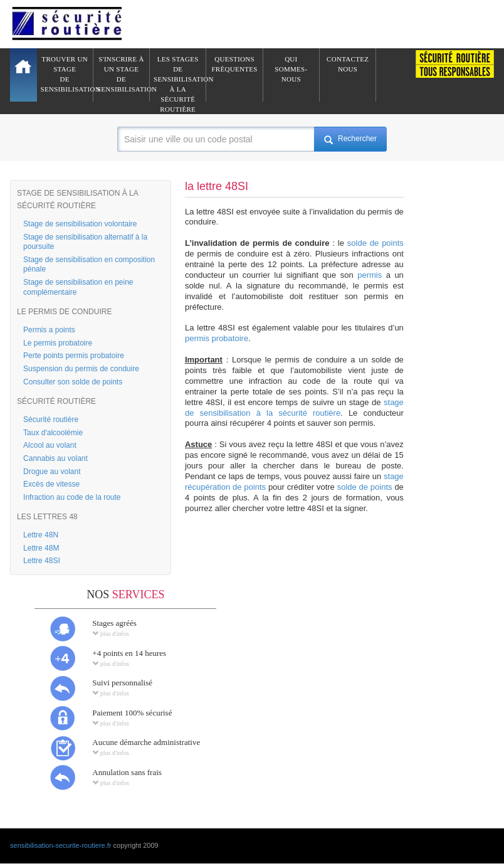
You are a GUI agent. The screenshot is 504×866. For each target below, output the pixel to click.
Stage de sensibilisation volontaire (80, 224)
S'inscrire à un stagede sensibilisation (123, 74)
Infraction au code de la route (72, 497)
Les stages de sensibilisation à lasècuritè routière (180, 78)
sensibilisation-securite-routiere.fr (60, 845)
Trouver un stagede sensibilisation (67, 74)
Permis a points (49, 330)
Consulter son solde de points (73, 382)
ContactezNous (348, 64)
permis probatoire (217, 338)
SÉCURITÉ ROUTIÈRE (56, 401)
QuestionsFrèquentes (234, 64)
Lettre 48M (41, 548)
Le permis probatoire (58, 343)
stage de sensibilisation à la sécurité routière (294, 408)
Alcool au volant (50, 445)
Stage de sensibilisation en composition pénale (89, 265)
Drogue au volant (52, 472)
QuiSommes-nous (291, 69)
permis (370, 275)
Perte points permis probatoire (74, 356)
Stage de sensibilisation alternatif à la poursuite (85, 242)
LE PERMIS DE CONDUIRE (64, 312)
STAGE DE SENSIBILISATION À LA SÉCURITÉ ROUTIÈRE (77, 199)
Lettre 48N (41, 535)
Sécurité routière (51, 420)
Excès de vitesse (51, 484)
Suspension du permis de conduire (81, 369)
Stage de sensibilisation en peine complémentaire (78, 287)
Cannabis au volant (55, 458)
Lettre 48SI (42, 561)
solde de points (375, 243)
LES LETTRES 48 (47, 517)
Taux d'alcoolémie (53, 433)
